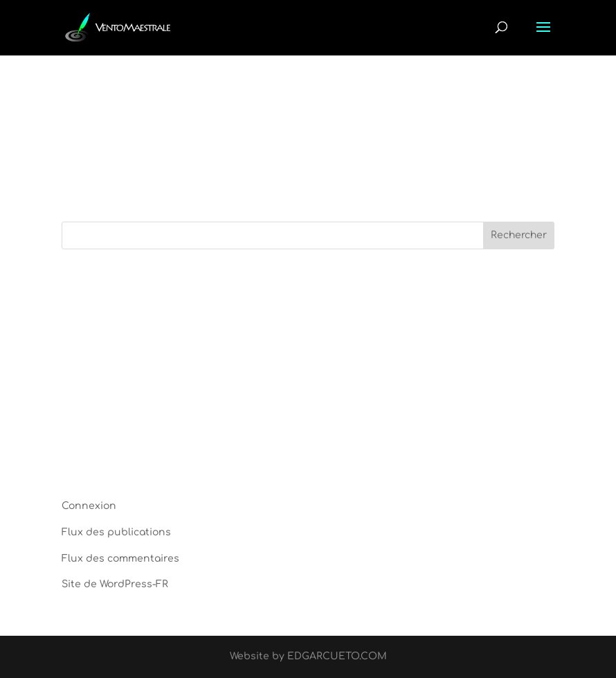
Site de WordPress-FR (115, 584)
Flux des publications (116, 532)
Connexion (89, 506)
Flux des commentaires (120, 559)
